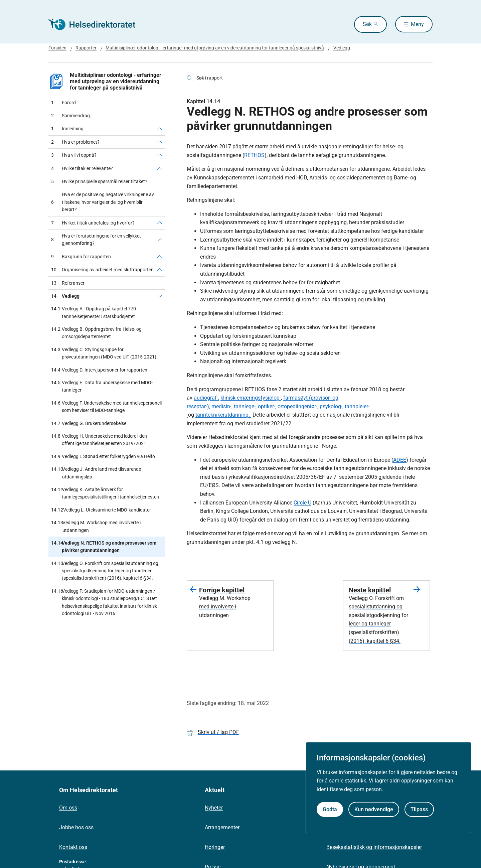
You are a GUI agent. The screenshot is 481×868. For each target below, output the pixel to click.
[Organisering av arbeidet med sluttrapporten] (160, 270)
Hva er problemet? (75, 142)
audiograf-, (206, 398)
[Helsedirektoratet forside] (97, 24)
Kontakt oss (73, 847)
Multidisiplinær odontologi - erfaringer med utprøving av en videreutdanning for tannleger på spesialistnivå (215, 48)
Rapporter (86, 48)
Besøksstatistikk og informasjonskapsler (374, 847)
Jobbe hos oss (76, 827)
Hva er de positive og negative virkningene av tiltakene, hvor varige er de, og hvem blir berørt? (103, 202)
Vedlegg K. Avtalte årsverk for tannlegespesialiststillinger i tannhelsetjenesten (105, 493)
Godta (330, 809)
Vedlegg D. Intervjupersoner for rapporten (99, 370)
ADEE (400, 460)
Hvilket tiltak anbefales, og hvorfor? (93, 223)
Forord (63, 103)
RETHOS (254, 155)
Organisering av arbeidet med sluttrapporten (102, 270)
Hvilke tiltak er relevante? (82, 168)
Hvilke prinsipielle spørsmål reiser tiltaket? (99, 181)
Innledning (67, 129)
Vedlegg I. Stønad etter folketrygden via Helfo (103, 456)
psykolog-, (332, 406)
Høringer (215, 847)
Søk (367, 24)
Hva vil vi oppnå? (74, 155)
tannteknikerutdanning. (223, 415)
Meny (417, 24)
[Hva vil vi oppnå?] (160, 155)
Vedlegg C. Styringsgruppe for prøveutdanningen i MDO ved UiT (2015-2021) (104, 353)
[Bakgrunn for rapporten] (160, 257)
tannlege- (245, 406)
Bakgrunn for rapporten (81, 257)
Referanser (68, 283)
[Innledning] (160, 129)
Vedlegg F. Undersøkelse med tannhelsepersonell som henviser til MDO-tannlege (106, 407)
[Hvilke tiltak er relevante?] (160, 168)
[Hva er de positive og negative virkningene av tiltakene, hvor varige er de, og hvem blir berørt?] (161, 202)
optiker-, (266, 406)
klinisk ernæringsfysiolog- (251, 398)
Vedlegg (342, 48)
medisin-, (222, 406)
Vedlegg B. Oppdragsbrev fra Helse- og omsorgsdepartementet (96, 333)
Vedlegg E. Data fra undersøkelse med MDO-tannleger (102, 386)
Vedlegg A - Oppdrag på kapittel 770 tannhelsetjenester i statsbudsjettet (94, 313)
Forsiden (57, 48)
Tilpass (419, 809)
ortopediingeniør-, (298, 406)
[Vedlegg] (160, 296)
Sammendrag (70, 116)
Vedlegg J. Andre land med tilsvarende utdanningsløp (96, 473)
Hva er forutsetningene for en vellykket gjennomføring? (96, 240)
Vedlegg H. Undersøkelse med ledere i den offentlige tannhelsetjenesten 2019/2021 (99, 440)
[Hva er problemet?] (160, 142)
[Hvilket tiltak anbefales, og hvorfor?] (160, 223)
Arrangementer (222, 827)
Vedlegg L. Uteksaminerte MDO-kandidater (101, 510)
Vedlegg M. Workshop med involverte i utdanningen (96, 526)
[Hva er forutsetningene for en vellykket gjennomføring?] (160, 240)
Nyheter (214, 808)
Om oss (68, 808)
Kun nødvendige (374, 809)
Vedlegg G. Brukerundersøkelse (89, 423)
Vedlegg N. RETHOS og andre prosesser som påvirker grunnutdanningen (104, 547)
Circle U (302, 503)
